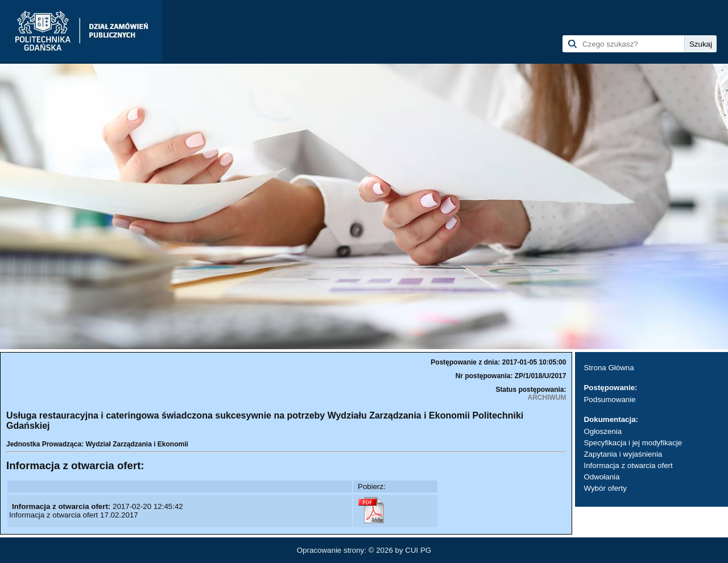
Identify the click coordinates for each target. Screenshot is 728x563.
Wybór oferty (605, 488)
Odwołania (601, 477)
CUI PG (418, 550)
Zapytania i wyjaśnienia (623, 454)
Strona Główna (609, 368)
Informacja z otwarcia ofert (628, 465)
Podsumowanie (609, 400)
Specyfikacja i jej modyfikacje (633, 443)
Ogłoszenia (603, 431)
